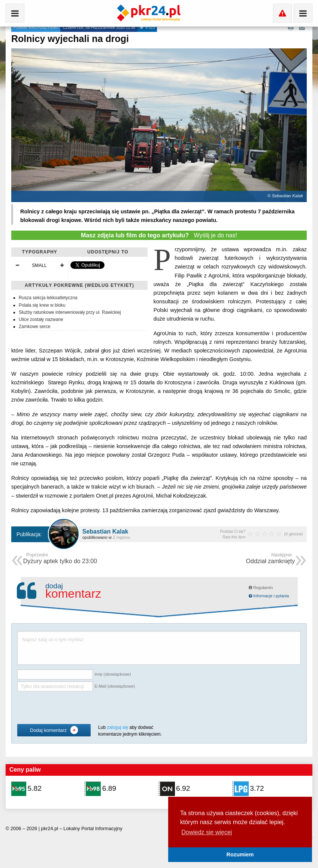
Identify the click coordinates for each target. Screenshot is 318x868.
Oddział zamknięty (271, 559)
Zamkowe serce (35, 327)
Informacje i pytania (269, 596)
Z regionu (121, 537)
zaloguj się (117, 727)
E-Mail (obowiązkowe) (115, 687)
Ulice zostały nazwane (41, 319)
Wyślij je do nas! (159, 235)
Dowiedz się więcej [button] (207, 832)
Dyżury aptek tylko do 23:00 (60, 559)
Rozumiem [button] (240, 855)
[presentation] (74, 708)
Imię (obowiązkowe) (113, 675)
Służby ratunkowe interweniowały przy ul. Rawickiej (70, 312)
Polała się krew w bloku (42, 305)
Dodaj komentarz (54, 730)
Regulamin (261, 588)
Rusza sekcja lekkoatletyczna (48, 298)
